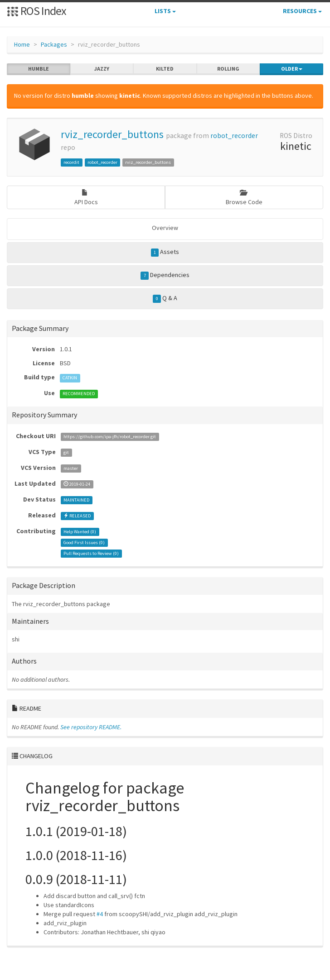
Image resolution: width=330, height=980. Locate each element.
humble (39, 69)
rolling (228, 69)
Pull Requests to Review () (91, 553)
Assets (165, 252)
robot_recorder (234, 136)
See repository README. (91, 727)
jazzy (102, 69)
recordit (71, 162)
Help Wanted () (80, 532)
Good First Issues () (84, 543)
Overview (165, 228)
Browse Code (244, 198)
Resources (302, 11)
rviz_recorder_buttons (112, 134)
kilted (165, 69)
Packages (54, 44)
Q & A (165, 298)
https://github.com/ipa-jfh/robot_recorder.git (110, 437)
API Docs (86, 198)
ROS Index (36, 11)
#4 (100, 914)
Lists (165, 11)
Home (22, 44)
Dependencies (165, 275)
